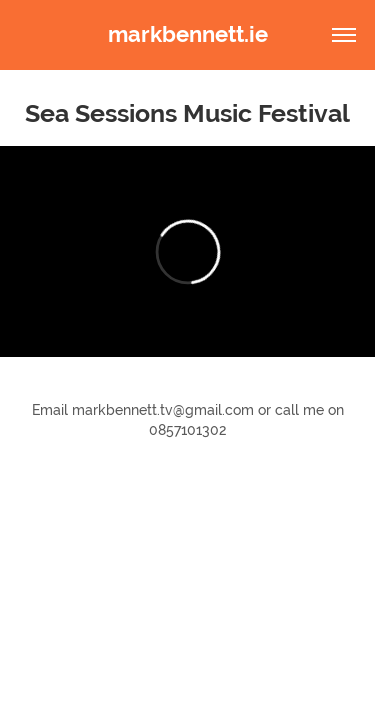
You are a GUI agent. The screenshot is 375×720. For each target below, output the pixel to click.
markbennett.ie (188, 34)
